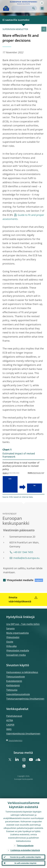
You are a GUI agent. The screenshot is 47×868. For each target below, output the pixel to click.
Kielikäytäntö (13, 685)
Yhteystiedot (13, 637)
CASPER (10, 725)
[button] (42, 3)
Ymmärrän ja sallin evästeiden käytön (25, 857)
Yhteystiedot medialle (20, 580)
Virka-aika (11, 646)
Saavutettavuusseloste (18, 694)
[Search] (22, 8)
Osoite (10, 642)
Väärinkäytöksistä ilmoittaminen (23, 734)
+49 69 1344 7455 (23, 552)
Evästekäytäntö (14, 681)
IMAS (9, 729)
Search (34, 8)
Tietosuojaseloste (16, 677)
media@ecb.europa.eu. (27, 558)
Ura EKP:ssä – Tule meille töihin (23, 624)
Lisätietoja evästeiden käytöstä (25, 850)
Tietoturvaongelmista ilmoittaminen (25, 699)
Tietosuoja (12, 690)
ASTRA (10, 720)
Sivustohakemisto (15, 740)
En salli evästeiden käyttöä (25, 863)
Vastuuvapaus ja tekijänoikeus (22, 672)
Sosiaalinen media (16, 655)
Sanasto (10, 628)
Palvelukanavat (14, 716)
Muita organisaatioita (17, 633)
